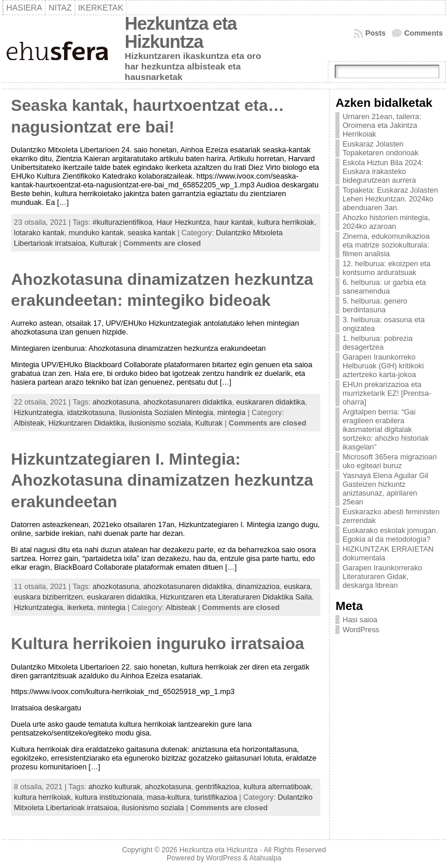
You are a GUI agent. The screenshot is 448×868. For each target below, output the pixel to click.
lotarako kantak (39, 233)
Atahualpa (265, 858)
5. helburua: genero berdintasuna (375, 305)
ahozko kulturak (114, 787)
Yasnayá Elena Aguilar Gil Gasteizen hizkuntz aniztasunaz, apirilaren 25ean (385, 489)
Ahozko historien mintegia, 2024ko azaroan (386, 222)
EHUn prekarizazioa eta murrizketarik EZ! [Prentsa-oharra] (387, 393)
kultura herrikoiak (286, 222)
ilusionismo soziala (153, 808)
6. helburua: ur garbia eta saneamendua (384, 287)
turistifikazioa (216, 797)
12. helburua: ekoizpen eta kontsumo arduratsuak (386, 268)
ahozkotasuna (116, 402)
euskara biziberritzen (48, 597)
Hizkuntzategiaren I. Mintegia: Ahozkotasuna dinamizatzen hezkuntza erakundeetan (162, 480)
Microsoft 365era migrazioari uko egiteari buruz (389, 461)
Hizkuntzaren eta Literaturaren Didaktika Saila (236, 597)
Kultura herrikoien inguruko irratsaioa (158, 644)
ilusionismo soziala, (162, 423)
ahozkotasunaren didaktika (187, 402)
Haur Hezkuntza (183, 222)
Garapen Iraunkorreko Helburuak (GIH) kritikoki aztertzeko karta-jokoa (383, 366)
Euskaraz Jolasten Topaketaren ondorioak (380, 148)
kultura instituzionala (108, 797)
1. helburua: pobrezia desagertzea (377, 343)
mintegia (231, 412)
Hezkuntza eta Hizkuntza (181, 33)
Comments (423, 33)
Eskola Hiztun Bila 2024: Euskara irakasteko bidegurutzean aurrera (383, 171)
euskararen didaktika (271, 402)
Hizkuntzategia (38, 412)
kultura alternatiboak (277, 787)
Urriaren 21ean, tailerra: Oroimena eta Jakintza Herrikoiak (382, 125)
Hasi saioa (360, 620)
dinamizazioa (258, 586)
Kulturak (104, 243)
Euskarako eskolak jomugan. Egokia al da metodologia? (390, 535)
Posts (375, 33)
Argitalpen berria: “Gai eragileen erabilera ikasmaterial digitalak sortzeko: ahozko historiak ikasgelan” (386, 429)
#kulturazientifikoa (123, 222)
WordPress (361, 630)
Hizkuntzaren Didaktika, (89, 423)
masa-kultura (169, 797)
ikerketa (80, 607)
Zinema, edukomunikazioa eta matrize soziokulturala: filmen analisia (386, 245)
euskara (297, 586)
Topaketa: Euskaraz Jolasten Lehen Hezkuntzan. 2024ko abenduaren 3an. (390, 199)
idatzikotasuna (91, 412)
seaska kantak (152, 233)
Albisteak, (31, 423)
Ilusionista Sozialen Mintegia (166, 412)
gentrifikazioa (217, 787)
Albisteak (181, 607)
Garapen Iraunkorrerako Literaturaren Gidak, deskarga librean (382, 576)
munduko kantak (96, 233)
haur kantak (234, 222)
